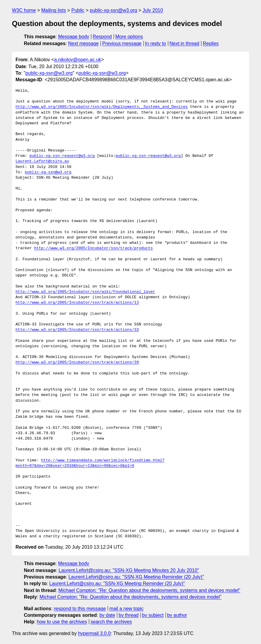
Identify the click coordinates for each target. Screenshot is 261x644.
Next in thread (184, 43)
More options (129, 37)
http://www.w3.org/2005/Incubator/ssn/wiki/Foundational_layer (85, 292)
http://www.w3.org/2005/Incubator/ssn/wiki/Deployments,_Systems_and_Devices (102, 107)
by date (107, 615)
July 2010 (153, 10)
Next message (84, 43)
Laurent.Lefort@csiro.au (42, 161)
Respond (102, 37)
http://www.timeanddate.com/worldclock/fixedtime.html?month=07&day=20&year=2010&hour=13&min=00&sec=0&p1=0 (90, 463)
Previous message (122, 43)
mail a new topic (127, 609)
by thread (129, 615)
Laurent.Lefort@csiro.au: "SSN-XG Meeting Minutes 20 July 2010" (129, 570)
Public (78, 10)
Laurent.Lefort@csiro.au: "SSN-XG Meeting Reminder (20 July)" (136, 577)
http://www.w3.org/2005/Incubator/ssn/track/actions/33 (77, 330)
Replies (211, 43)
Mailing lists (54, 10)
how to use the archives (62, 622)
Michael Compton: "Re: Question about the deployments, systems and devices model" (149, 590)
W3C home (24, 10)
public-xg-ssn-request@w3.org (62, 156)
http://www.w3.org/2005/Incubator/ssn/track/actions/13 (77, 303)
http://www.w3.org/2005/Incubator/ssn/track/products (93, 248)
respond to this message (80, 609)
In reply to (155, 43)
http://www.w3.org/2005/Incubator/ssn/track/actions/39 (77, 362)
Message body (74, 37)
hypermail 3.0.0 (94, 633)
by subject (153, 615)
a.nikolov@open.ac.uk (78, 60)
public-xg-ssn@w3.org (113, 10)
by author (177, 615)
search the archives (111, 622)
